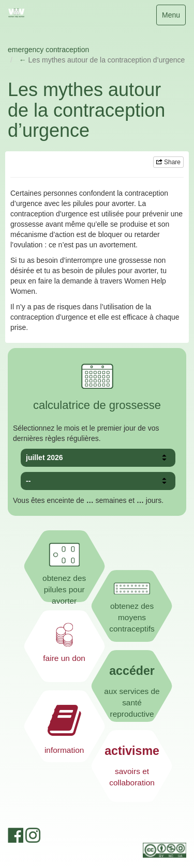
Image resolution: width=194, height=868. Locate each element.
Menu (174, 17)
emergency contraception (48, 50)
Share (168, 162)
